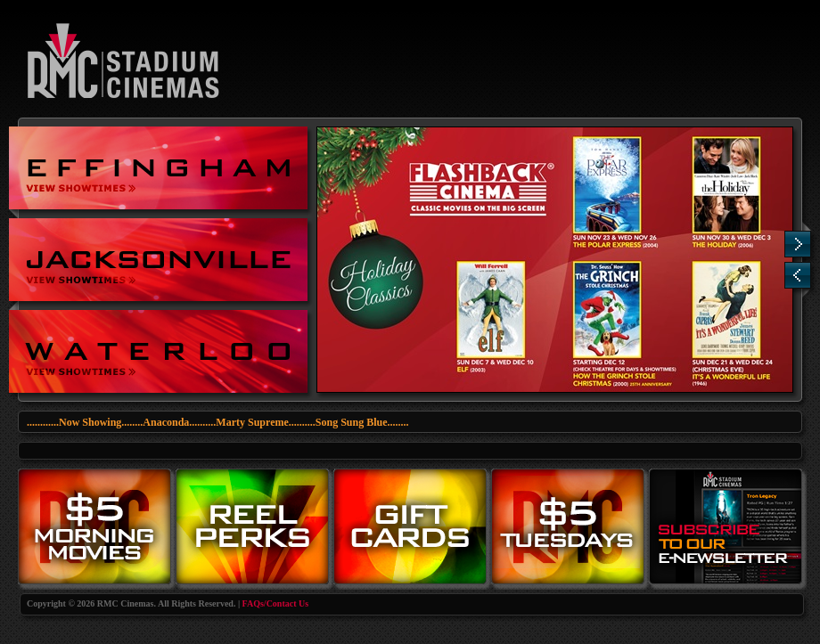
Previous (798, 275)
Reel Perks (254, 529)
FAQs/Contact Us (276, 603)
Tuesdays (570, 529)
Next (798, 244)
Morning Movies (97, 529)
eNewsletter (728, 529)
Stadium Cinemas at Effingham (158, 168)
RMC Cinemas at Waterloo (158, 351)
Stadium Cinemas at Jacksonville (158, 260)
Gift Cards (412, 529)
